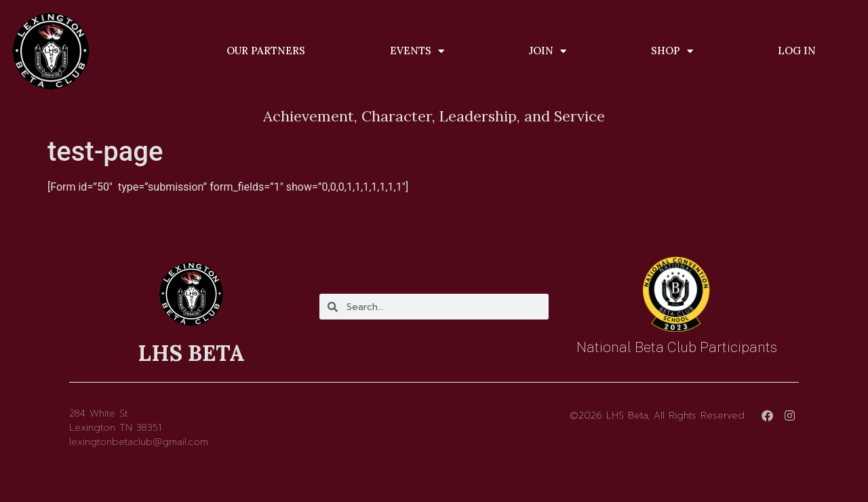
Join (548, 51)
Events (417, 51)
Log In (797, 51)
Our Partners (266, 51)
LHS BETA (191, 353)
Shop (672, 51)
